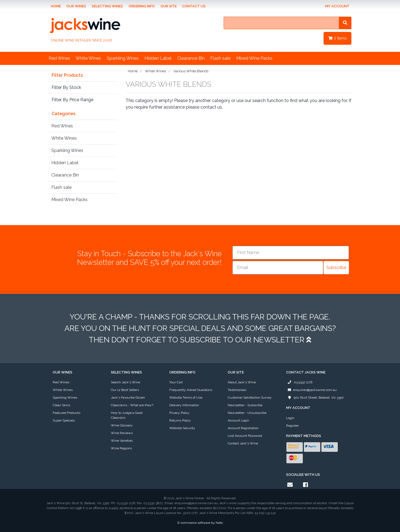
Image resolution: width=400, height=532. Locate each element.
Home (56, 6)
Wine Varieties (122, 441)
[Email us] (290, 485)
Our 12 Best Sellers (125, 390)
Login (290, 418)
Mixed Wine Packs (254, 58)
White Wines (88, 58)
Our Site (169, 6)
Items (337, 38)
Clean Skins (61, 405)
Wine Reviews (122, 433)
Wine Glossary (122, 425)
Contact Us (194, 6)
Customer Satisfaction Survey (250, 397)
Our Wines (76, 6)
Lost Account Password (245, 436)
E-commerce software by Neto (200, 523)
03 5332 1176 (299, 382)
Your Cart (176, 382)
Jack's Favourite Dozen (128, 397)
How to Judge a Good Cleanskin (127, 415)
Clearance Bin (191, 58)
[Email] (278, 268)
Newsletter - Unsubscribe (247, 413)
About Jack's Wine (242, 382)
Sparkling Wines (123, 58)
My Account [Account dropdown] (337, 6)
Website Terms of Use (186, 397)
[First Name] (291, 253)
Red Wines (59, 58)
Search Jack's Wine (125, 382)
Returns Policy (180, 420)
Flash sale (220, 58)
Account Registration (243, 428)
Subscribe (336, 268)
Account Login (238, 420)
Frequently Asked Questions (191, 390)
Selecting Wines (107, 6)
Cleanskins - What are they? (132, 405)
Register (292, 426)
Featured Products (66, 413)
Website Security (182, 428)
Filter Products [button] (67, 75)
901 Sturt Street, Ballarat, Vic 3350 (315, 397)
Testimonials (237, 390)
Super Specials (64, 420)
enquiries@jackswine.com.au (311, 390)
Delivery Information (184, 405)
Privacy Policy (179, 413)
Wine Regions (121, 448)
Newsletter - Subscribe (245, 405)
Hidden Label (158, 58)
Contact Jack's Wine (243, 443)
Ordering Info (142, 6)
